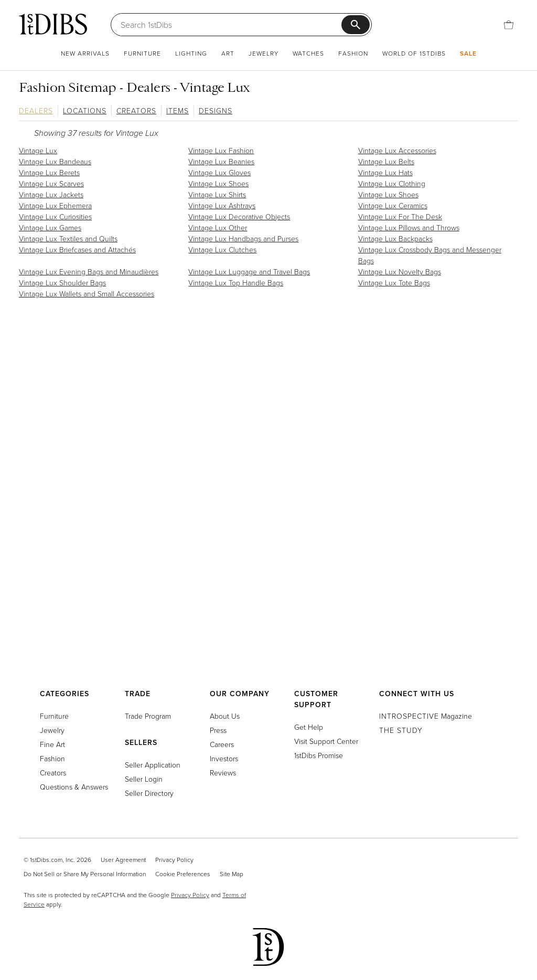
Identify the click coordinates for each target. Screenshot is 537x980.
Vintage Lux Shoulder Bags (62, 283)
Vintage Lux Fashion (221, 150)
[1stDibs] (53, 24)
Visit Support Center (326, 741)
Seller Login (144, 779)
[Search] (231, 25)
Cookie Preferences (183, 874)
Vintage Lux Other (218, 227)
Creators (136, 110)
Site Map (232, 874)
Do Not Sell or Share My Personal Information (85, 874)
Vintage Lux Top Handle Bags (236, 283)
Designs (216, 110)
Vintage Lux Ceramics (393, 205)
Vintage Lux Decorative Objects (239, 216)
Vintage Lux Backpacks (395, 238)
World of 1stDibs (414, 53)
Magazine (426, 716)
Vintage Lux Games (50, 227)
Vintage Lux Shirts (217, 194)
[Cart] (509, 25)
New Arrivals (85, 53)
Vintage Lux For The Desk (400, 216)
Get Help (309, 727)
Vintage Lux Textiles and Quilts (68, 238)
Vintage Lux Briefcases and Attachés (77, 249)
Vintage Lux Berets (49, 172)
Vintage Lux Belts (386, 161)
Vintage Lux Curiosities (55, 216)
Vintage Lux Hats (385, 172)
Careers (222, 744)
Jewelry (264, 53)
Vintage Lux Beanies (221, 161)
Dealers (36, 110)
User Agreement (123, 860)
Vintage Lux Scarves (51, 183)
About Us (225, 716)
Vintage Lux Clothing (392, 183)
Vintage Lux (38, 150)
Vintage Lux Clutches (222, 249)
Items (178, 110)
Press (218, 730)
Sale (468, 53)
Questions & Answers (74, 787)
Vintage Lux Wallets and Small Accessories (87, 294)
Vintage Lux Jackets (51, 194)
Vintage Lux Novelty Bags (400, 271)
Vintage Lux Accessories (397, 150)
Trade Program (148, 716)
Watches (308, 53)
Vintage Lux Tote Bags (394, 283)
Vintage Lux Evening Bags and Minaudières (89, 271)
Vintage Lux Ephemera (55, 205)
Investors (224, 758)
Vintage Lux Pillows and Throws (409, 227)
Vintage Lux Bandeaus (55, 161)
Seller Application (153, 765)
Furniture (142, 53)
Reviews (223, 773)
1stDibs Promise (319, 755)
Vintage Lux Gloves (219, 172)
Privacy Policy (174, 860)
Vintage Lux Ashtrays (222, 205)
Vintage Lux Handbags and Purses (243, 238)
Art (228, 53)
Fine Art (52, 744)
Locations (85, 110)
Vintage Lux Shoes (218, 183)
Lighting (191, 53)
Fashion (353, 53)
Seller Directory (149, 793)
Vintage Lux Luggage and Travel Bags (249, 271)
